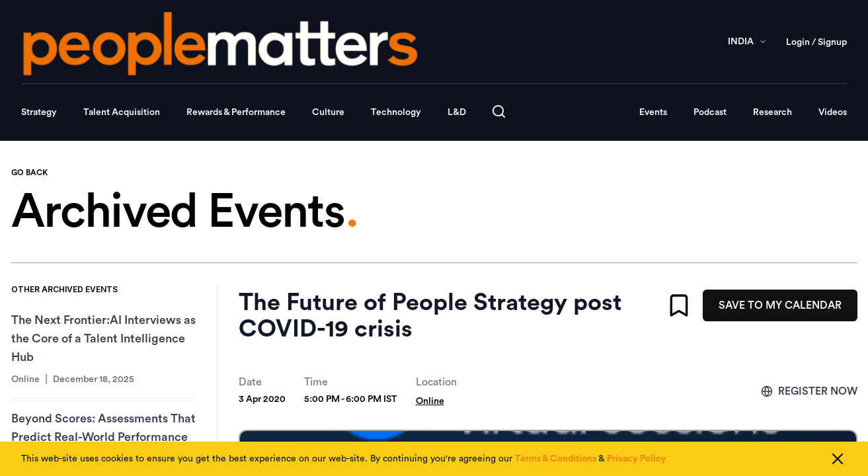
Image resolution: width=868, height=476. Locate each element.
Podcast (710, 112)
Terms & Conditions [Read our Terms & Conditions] (556, 459)
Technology (396, 112)
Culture (328, 112)
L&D (457, 112)
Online (430, 401)
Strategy (39, 112)
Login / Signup (816, 42)
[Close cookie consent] (838, 459)
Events (653, 112)
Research (772, 112)
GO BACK (29, 173)
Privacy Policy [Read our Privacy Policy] (637, 459)
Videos (833, 112)
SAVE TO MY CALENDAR (780, 305)
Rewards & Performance (236, 112)
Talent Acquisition (122, 112)
